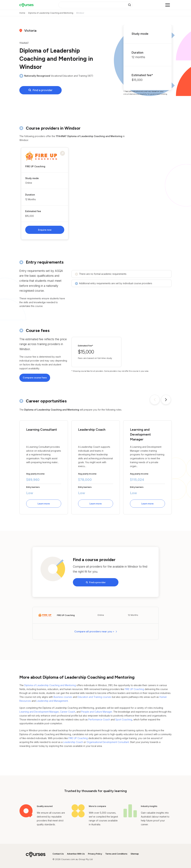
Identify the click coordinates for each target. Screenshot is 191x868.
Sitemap (135, 852)
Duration (30, 195)
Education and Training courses (94, 695)
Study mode (32, 178)
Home (22, 13)
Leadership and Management (52, 699)
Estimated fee (33, 211)
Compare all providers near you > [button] (94, 630)
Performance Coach (99, 718)
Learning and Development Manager (39, 710)
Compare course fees (35, 378)
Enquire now (45, 230)
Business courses (63, 695)
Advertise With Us (76, 852)
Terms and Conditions (116, 852)
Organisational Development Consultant (108, 740)
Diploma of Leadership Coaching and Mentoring (51, 13)
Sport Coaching (124, 718)
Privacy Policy (95, 852)
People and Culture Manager (97, 710)
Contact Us (58, 852)
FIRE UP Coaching (134, 688)
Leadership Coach (73, 740)
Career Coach (68, 710)
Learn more (44, 504)
